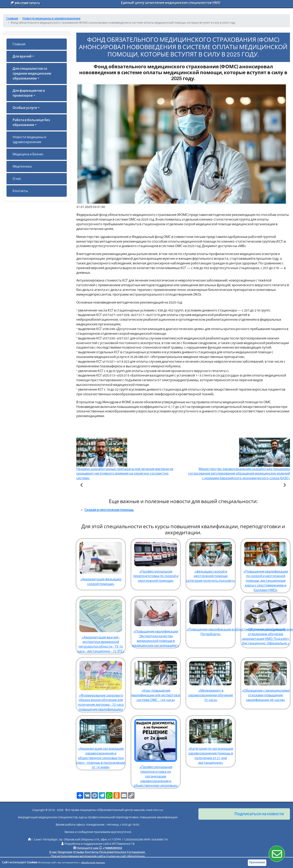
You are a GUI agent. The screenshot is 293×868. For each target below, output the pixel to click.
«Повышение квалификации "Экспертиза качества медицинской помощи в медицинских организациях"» (156, 622)
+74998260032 (112, 848)
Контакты (20, 191)
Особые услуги (25, 108)
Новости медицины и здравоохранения (29, 140)
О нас (17, 179)
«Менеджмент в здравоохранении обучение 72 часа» (211, 680)
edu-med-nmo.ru (25, 3)
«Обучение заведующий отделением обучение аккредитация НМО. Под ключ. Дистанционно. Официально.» (266, 621)
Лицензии (65, 852)
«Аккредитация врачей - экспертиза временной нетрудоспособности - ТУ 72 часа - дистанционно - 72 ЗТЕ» (101, 625)
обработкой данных (93, 863)
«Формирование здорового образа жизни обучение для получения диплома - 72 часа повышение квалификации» (101, 684)
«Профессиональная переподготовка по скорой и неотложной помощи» (156, 561)
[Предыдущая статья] (82, 486)
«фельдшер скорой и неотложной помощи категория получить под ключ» (211, 561)
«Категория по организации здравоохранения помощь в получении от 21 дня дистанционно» (211, 740)
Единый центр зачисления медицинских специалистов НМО (171, 3)
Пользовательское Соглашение (122, 852)
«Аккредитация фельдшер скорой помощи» (101, 562)
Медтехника (22, 167)
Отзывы (79, 852)
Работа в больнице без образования (31, 123)
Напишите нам (88, 848)
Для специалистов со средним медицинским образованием (32, 74)
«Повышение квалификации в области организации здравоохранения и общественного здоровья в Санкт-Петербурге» (211, 616)
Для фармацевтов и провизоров (29, 93)
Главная (19, 44)
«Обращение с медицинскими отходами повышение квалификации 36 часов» (266, 680)
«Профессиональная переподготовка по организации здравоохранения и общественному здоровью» (156, 752)
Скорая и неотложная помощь (109, 510)
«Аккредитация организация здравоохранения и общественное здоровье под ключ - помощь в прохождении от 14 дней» (101, 742)
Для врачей (22, 56)
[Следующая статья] (284, 486)
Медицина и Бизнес (28, 154)
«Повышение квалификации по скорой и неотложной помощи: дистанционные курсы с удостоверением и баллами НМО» (266, 565)
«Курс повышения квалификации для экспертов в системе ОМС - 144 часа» (156, 680)
